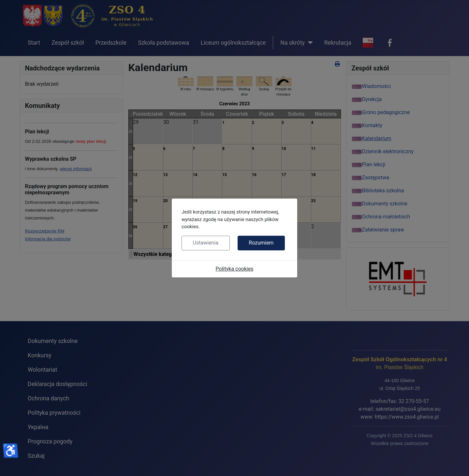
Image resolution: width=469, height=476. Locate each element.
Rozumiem (261, 243)
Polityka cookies (235, 269)
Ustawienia (206, 243)
